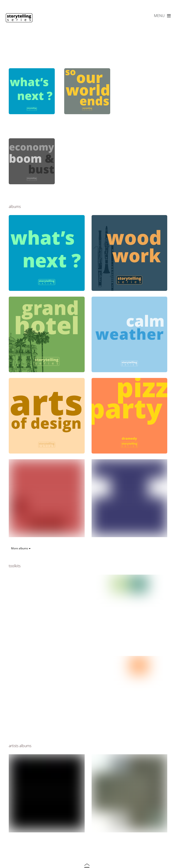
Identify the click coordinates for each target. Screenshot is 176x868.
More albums (21, 548)
